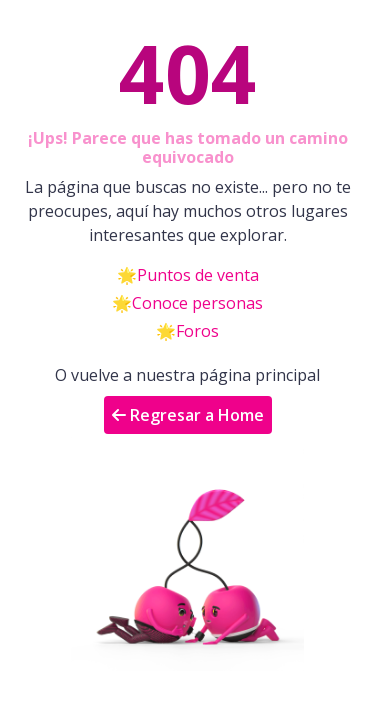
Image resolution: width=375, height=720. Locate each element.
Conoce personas (197, 303)
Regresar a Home (188, 415)
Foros (197, 331)
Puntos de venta (198, 275)
